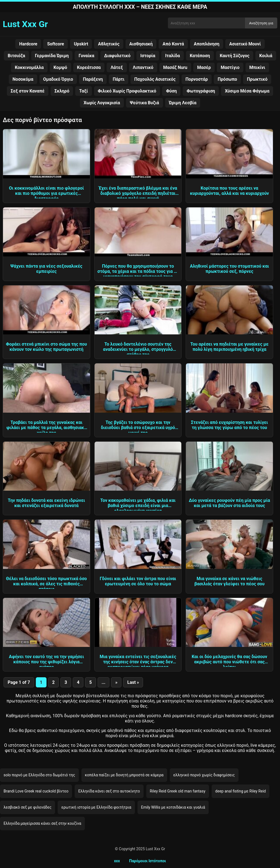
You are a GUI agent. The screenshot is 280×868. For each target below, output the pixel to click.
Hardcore (28, 44)
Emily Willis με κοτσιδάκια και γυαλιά (173, 807)
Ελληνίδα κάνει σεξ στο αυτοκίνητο (109, 791)
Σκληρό (62, 91)
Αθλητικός (109, 44)
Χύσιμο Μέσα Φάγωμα (247, 91)
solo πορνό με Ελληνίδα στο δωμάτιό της (39, 775)
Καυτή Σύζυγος (235, 56)
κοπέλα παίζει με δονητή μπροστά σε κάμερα (124, 775)
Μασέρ (204, 67)
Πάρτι (119, 79)
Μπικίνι (257, 67)
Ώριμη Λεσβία (183, 103)
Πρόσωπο (227, 79)
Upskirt (81, 44)
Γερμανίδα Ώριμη (52, 56)
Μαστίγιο (230, 67)
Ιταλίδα (173, 56)
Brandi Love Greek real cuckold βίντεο (36, 791)
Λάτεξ (117, 67)
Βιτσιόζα (16, 56)
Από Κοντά (173, 44)
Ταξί (83, 91)
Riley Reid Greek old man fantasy (178, 791)
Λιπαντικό (143, 67)
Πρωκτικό (257, 79)
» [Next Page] (116, 682)
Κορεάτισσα (89, 67)
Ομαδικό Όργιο (58, 79)
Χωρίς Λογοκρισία (102, 103)
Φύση (171, 91)
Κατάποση (200, 56)
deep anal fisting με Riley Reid (240, 791)
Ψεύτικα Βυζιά (144, 103)
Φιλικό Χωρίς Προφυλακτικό (127, 91)
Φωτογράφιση (201, 91)
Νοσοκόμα (23, 79)
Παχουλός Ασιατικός (155, 79)
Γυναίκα (86, 56)
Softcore (56, 44)
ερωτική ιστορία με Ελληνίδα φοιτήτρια (96, 807)
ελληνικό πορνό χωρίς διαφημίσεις (204, 775)
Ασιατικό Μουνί (245, 44)
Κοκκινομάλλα (29, 67)
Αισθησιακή (141, 44)
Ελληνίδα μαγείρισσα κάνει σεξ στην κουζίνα (42, 823)
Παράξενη (93, 79)
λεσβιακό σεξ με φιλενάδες (27, 807)
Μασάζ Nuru (175, 67)
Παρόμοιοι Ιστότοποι (148, 861)
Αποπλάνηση (207, 44)
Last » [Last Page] (133, 682)
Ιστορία (148, 56)
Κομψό (60, 67)
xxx (117, 861)
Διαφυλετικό (117, 56)
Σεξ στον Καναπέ (28, 91)
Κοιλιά (266, 56)
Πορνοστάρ (197, 79)
